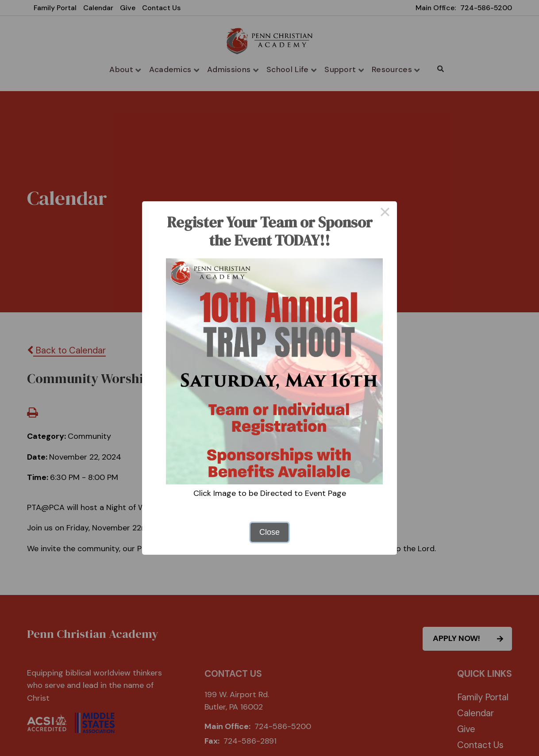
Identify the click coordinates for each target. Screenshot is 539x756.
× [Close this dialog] (385, 213)
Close (269, 532)
